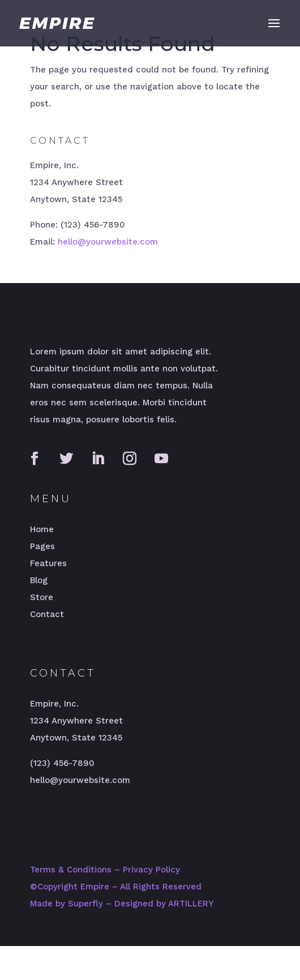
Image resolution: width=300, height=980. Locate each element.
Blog (39, 580)
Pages (42, 546)
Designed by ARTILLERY (164, 904)
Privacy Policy (151, 870)
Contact (47, 614)
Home (42, 529)
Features (48, 563)
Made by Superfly (67, 904)
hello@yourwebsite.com (108, 242)
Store (42, 597)
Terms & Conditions (71, 870)
